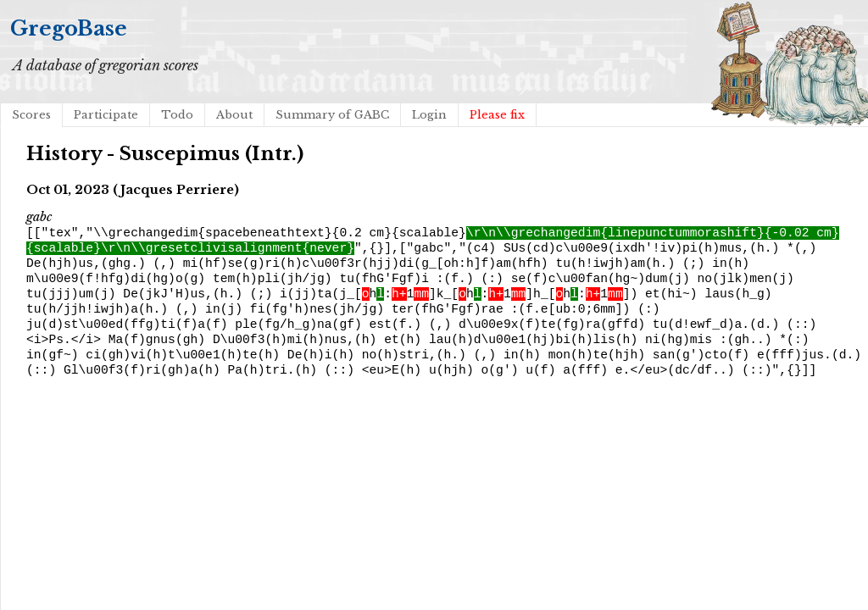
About (234, 115)
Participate (106, 115)
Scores (31, 115)
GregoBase (69, 28)
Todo (177, 115)
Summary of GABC (332, 115)
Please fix (497, 115)
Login (429, 115)
